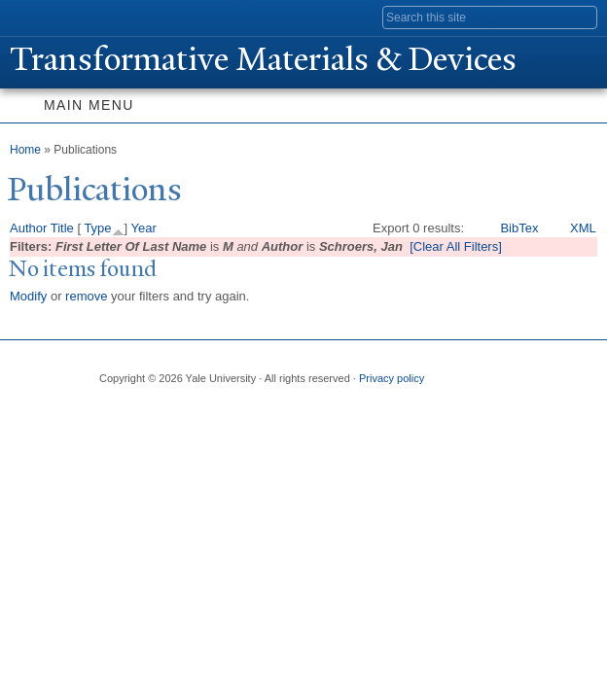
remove (86, 296)
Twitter (150, 410)
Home (25, 150)
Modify (28, 296)
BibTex (519, 228)
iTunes (226, 410)
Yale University (33, 17)
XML (583, 228)
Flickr (188, 410)
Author (28, 228)
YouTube (264, 410)
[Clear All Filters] (456, 246)
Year (144, 228)
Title (62, 228)
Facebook (112, 410)
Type (97, 228)
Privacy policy (392, 378)
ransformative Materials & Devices (263, 59)
